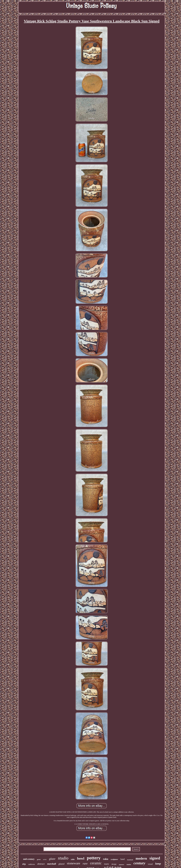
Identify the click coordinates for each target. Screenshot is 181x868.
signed (155, 858)
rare (85, 864)
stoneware (73, 863)
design (114, 864)
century (139, 863)
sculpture (114, 859)
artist (45, 859)
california (31, 864)
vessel (150, 864)
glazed (61, 864)
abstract (41, 864)
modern (141, 858)
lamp (158, 864)
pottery (94, 858)
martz (107, 864)
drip (24, 864)
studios (129, 865)
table (73, 859)
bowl (81, 858)
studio (63, 858)
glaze (52, 859)
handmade (130, 860)
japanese (121, 864)
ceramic (96, 863)
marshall (52, 864)
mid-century (29, 859)
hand (122, 859)
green (39, 859)
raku (106, 859)
